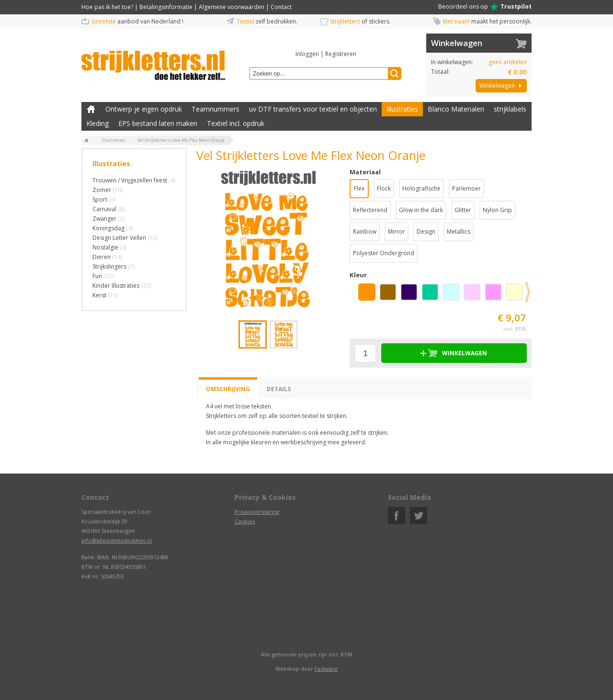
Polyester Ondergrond (384, 253)
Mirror (397, 231)
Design (426, 231)
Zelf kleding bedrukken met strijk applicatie (91, 109)
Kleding (97, 123)
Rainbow (365, 231)
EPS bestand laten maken (158, 123)
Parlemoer (466, 188)
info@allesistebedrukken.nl (117, 540)
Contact (281, 7)
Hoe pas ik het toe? (107, 7)
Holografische (421, 188)
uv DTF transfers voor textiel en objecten (313, 109)
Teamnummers (216, 109)
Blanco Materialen (456, 109)
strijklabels (510, 109)
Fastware (326, 669)
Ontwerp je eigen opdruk (144, 109)
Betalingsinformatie (166, 7)
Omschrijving (228, 389)
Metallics (459, 231)
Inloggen (307, 54)
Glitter (463, 210)
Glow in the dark (421, 210)
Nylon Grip (497, 210)
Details (279, 389)
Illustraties (402, 109)
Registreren (341, 54)
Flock (384, 188)
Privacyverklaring (257, 512)
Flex (359, 188)
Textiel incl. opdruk (236, 123)
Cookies (245, 521)
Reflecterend (370, 210)
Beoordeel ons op (485, 7)
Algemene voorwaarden (232, 7)
